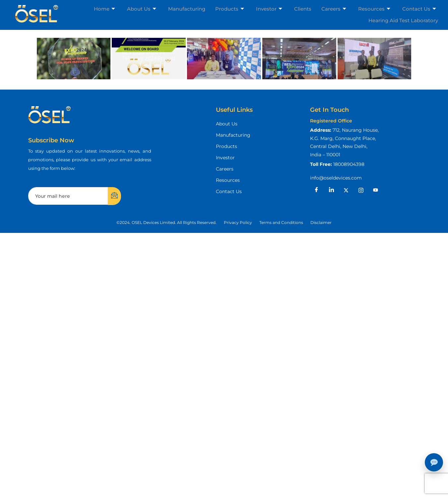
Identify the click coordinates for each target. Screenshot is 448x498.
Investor (269, 9)
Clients (303, 9)
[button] (166, 223)
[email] (68, 196)
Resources (374, 9)
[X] (346, 190)
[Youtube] (376, 190)
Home (104, 9)
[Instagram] (361, 190)
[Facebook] (317, 190)
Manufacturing (187, 9)
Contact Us (419, 9)
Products (230, 9)
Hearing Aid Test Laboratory (403, 20)
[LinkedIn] (331, 190)
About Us (142, 9)
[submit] (114, 196)
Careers (334, 9)
